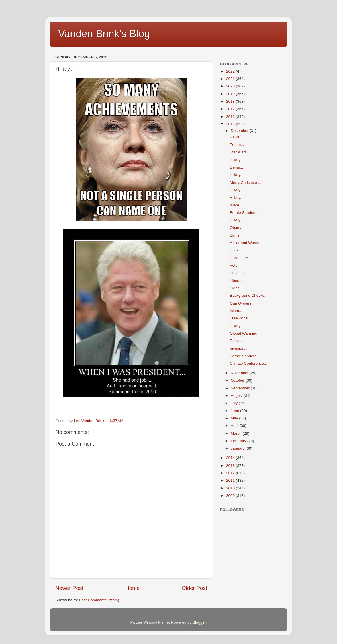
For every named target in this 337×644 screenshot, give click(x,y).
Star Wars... (240, 152)
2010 (231, 488)
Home (132, 588)
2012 (231, 473)
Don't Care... (241, 258)
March (237, 433)
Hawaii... (237, 137)
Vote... (235, 265)
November (240, 373)
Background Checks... (249, 295)
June (235, 411)
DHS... (236, 250)
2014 (231, 458)
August (237, 396)
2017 (231, 109)
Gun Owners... (242, 303)
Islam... (236, 205)
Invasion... (239, 348)
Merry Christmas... (246, 183)
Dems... (237, 167)
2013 (231, 466)
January (238, 448)
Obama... (238, 228)
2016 (231, 117)
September (241, 388)
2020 (231, 86)
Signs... (236, 235)
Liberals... (238, 281)
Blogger (199, 622)
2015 (231, 124)
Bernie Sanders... (245, 213)
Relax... (236, 341)
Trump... (237, 145)
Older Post (194, 588)
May (235, 418)
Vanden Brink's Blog (104, 34)
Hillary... (237, 160)
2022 (231, 71)
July (235, 403)
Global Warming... (245, 333)
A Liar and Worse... (246, 243)
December (240, 131)
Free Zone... (240, 318)
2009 (231, 496)
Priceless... (239, 273)
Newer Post (69, 588)
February (239, 441)
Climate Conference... (249, 363)
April (235, 426)
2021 (231, 79)
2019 (231, 94)
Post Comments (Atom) (99, 600)
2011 (231, 480)
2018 (231, 101)
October (238, 380)
